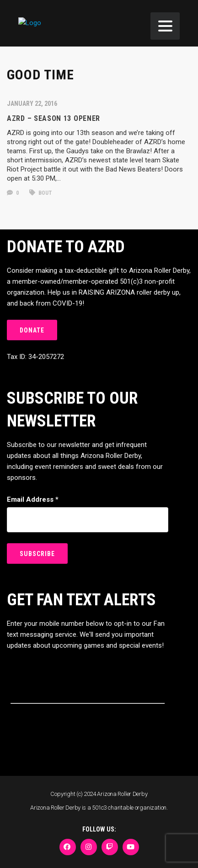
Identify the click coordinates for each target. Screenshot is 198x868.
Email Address (33, 499)
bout (41, 193)
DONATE (32, 330)
